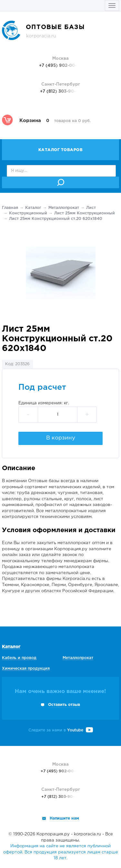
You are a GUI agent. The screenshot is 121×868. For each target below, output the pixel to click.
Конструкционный (28, 213)
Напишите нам (64, 818)
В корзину (61, 438)
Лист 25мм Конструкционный (85, 213)
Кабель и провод (19, 658)
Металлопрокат (64, 208)
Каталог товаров (61, 150)
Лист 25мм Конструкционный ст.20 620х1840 (56, 219)
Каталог (33, 208)
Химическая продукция (26, 669)
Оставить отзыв (64, 705)
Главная (10, 208)
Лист (91, 208)
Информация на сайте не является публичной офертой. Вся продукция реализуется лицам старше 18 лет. (61, 852)
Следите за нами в (61, 730)
